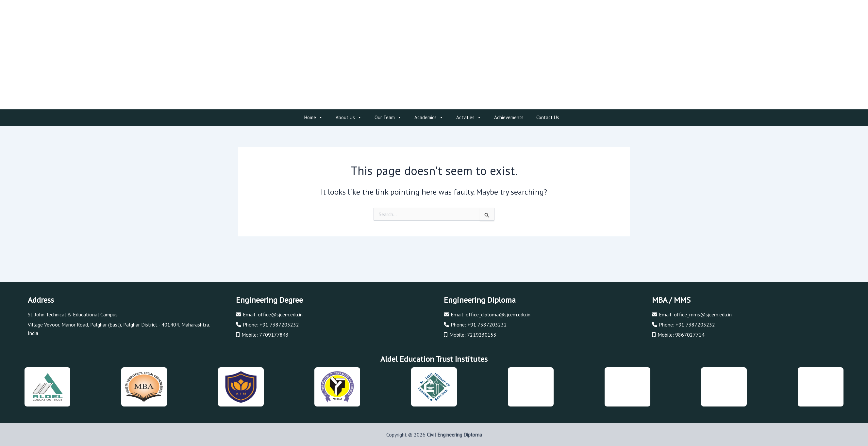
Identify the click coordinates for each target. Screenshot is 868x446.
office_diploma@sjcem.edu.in (498, 314)
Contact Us (548, 117)
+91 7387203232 (279, 325)
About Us (349, 118)
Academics (429, 118)
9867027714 (690, 335)
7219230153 (482, 335)
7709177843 (274, 335)
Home (314, 118)
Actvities (469, 118)
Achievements (509, 117)
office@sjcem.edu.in (280, 314)
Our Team (388, 118)
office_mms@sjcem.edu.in (703, 314)
